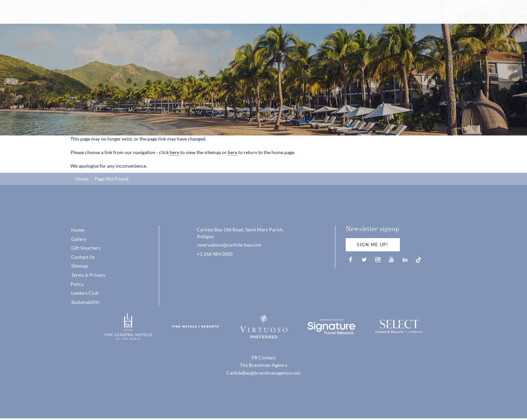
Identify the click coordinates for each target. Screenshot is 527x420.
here (175, 152)
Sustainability (85, 302)
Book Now (477, 16)
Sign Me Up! (372, 245)
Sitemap (80, 266)
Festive (323, 16)
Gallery (79, 239)
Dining (297, 16)
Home (200, 16)
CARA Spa (352, 16)
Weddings (384, 16)
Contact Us (83, 257)
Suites (248, 16)
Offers (224, 16)
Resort (272, 16)
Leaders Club (85, 293)
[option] (263, 68)
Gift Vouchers (431, 16)
